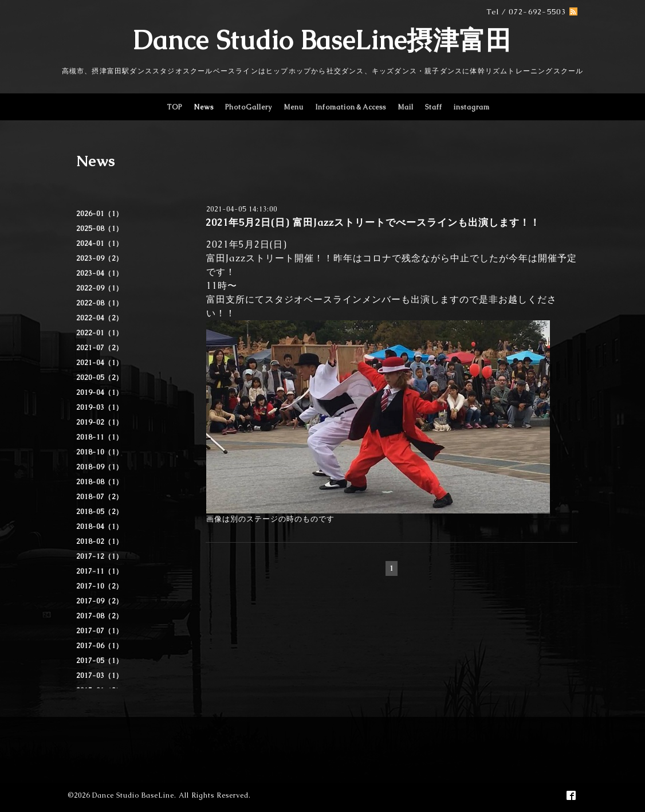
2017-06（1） (100, 646)
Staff (434, 107)
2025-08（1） (100, 229)
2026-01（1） (100, 214)
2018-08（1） (100, 482)
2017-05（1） (100, 661)
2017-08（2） (100, 616)
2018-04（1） (100, 527)
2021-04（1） (100, 363)
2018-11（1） (100, 437)
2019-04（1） (100, 393)
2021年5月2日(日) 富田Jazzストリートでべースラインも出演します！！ (373, 222)
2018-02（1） (100, 542)
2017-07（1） (100, 631)
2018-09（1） (100, 467)
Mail (406, 107)
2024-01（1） (100, 244)
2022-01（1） (100, 333)
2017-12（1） (100, 556)
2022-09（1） (100, 288)
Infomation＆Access (351, 107)
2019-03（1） (100, 407)
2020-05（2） (100, 378)
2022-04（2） (100, 318)
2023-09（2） (100, 258)
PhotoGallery (249, 107)
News (204, 107)
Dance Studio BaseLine (133, 795)
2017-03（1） (100, 676)
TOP (174, 107)
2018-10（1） (100, 452)
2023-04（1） (100, 273)
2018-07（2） (100, 497)
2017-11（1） (100, 571)
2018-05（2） (100, 512)
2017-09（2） (100, 601)
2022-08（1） (100, 303)
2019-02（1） (100, 422)
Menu (294, 107)
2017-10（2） (100, 586)
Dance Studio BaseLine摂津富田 (322, 40)
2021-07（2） (100, 348)
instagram (472, 107)
